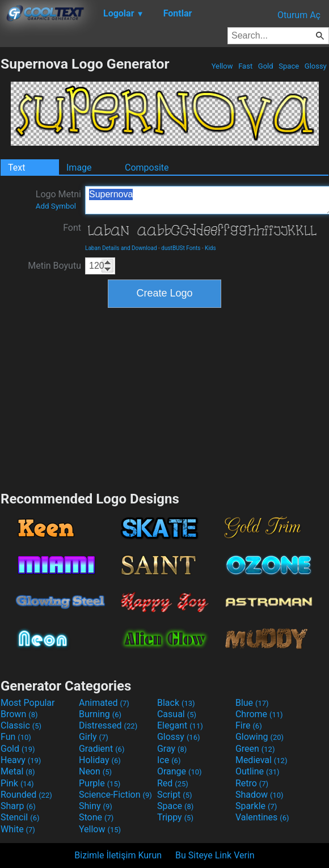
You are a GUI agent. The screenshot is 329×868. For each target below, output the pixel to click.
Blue (252, 703)
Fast (245, 66)
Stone (96, 817)
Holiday (100, 760)
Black (176, 703)
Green (255, 749)
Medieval (261, 760)
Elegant (180, 725)
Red (173, 783)
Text (16, 168)
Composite (147, 168)
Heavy (21, 760)
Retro (252, 783)
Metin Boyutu (54, 266)
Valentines (262, 817)
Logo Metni (58, 200)
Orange (180, 771)
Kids (210, 248)
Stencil (20, 817)
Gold (266, 66)
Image (79, 168)
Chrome (259, 714)
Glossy (316, 66)
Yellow (222, 66)
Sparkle (256, 806)
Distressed (108, 725)
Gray (172, 749)
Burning (100, 714)
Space (289, 66)
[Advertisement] (164, 398)
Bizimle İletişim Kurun (118, 855)
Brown (19, 714)
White (18, 829)
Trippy (175, 817)
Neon (95, 771)
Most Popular (28, 703)
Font (72, 228)
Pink (17, 783)
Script (175, 795)
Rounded (26, 795)
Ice (169, 760)
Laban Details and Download (121, 248)
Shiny (96, 806)
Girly (94, 737)
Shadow (260, 795)
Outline (258, 771)
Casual (177, 714)
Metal (18, 771)
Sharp (18, 806)
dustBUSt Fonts (181, 248)
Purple (100, 783)
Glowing (260, 737)
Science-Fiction (115, 795)
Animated (104, 703)
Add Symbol (56, 206)
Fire (249, 725)
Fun (16, 737)
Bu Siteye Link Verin (215, 855)
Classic (21, 725)
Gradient (102, 749)
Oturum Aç (299, 15)
